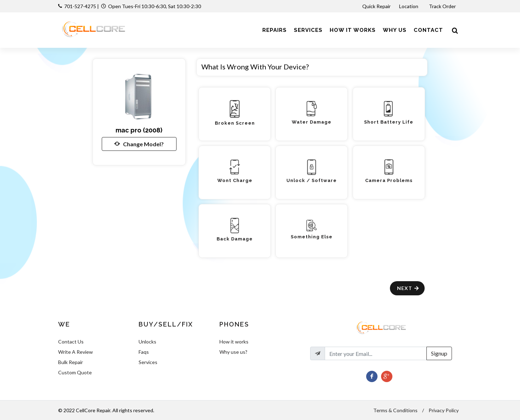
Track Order (443, 6)
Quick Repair (376, 6)
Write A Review (76, 352)
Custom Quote (75, 372)
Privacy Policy (444, 410)
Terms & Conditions (395, 410)
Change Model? (139, 144)
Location (409, 6)
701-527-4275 (80, 6)
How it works (234, 342)
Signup (439, 353)
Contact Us (71, 342)
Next (408, 288)
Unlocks (147, 342)
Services (148, 362)
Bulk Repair (71, 362)
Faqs (144, 352)
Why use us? (233, 352)
